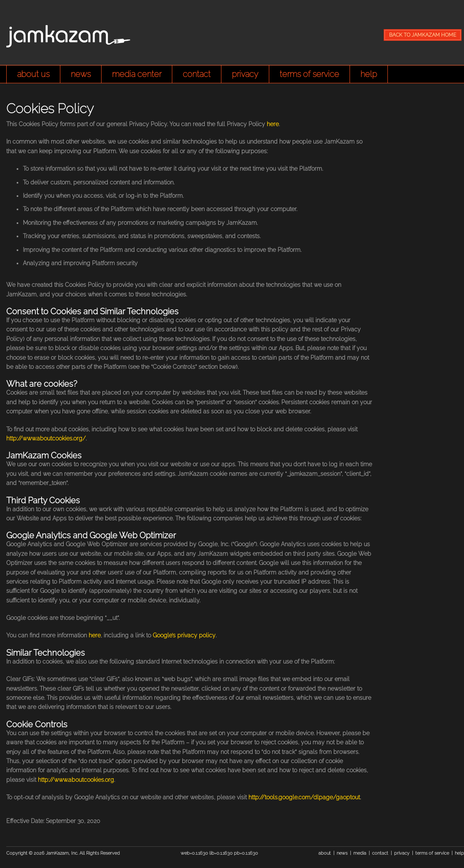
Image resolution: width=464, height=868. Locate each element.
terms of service (309, 74)
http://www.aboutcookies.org (76, 780)
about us (33, 74)
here (273, 124)
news (81, 74)
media (360, 853)
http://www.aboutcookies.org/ (46, 438)
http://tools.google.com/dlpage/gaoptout (304, 797)
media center (137, 74)
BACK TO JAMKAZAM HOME (423, 35)
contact (197, 74)
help (369, 74)
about (325, 853)
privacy (245, 74)
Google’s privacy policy (184, 635)
